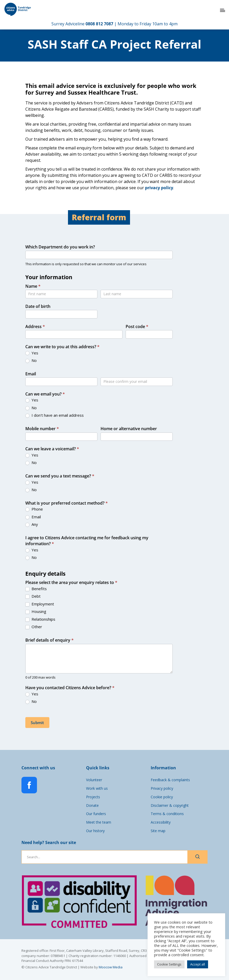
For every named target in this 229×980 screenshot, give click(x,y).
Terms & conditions (167, 814)
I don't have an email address (55, 415)
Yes (32, 353)
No (31, 360)
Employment (40, 604)
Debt (33, 596)
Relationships (40, 619)
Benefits (36, 589)
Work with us (97, 788)
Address (35, 326)
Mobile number (42, 429)
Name (33, 286)
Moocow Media (111, 967)
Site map (158, 831)
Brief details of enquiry (49, 640)
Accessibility (161, 822)
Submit (37, 723)
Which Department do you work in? (60, 247)
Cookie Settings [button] (169, 964)
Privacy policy (162, 788)
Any (32, 524)
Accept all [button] (198, 964)
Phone (34, 509)
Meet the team (99, 822)
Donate (92, 805)
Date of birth (38, 306)
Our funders (96, 814)
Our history (95, 831)
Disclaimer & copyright (170, 805)
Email (31, 374)
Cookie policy (162, 797)
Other (34, 627)
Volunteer (94, 780)
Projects (93, 797)
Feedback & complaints (170, 780)
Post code (137, 326)
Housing (36, 611)
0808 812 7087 (99, 24)
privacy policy (159, 188)
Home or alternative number (129, 429)
